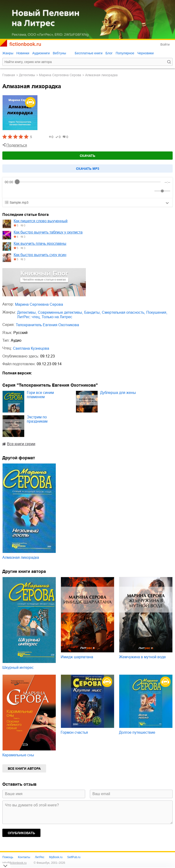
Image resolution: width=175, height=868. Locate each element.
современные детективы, (60, 312)
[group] (87, 188)
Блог (109, 53)
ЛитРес (40, 857)
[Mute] (150, 191)
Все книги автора (24, 769)
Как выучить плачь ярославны (40, 244)
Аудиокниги (41, 53)
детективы (27, 75)
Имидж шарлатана (77, 657)
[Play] (20, 191)
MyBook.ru (56, 857)
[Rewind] (10, 191)
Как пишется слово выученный (41, 221)
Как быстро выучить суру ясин (40, 255)
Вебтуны (59, 53)
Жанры (8, 53)
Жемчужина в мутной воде (142, 657)
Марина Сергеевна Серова (60, 75)
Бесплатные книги (89, 53)
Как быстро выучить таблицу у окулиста (48, 232)
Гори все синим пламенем (40, 395)
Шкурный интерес (18, 668)
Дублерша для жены (118, 393)
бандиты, (92, 312)
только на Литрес (57, 317)
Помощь (8, 857)
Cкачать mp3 (88, 169)
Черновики (146, 53)
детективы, (27, 312)
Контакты (24, 857)
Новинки (23, 53)
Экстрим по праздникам (37, 419)
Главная (9, 75)
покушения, (157, 312)
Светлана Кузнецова (31, 348)
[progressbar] (89, 182)
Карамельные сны (18, 755)
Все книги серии (21, 444)
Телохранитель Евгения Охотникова (47, 325)
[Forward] (30, 191)
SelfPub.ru (74, 857)
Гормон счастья (74, 732)
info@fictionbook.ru (14, 863)
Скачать (87, 156)
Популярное (125, 53)
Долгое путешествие (137, 732)
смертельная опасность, (123, 312)
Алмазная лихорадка (21, 557)
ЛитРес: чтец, (29, 317)
